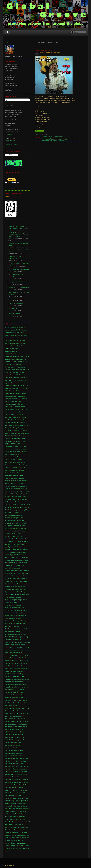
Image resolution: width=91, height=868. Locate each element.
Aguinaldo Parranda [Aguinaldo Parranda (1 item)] (11, 362)
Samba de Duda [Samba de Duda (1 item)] (19, 737)
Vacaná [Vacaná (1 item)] (17, 827)
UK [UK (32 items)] (29, 822)
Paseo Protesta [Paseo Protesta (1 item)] (9, 655)
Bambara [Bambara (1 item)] (7, 378)
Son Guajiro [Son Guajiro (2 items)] (8, 777)
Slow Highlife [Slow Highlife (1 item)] (11, 769)
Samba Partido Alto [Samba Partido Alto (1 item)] (10, 740)
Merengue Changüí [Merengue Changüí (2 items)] (10, 600)
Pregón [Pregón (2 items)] (7, 690)
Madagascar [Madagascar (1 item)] (20, 579)
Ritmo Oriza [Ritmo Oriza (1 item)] (24, 713)
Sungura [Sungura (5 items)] (7, 795)
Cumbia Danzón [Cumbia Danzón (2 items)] (9, 457)
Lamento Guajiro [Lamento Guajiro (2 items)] (17, 568)
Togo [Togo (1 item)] (6, 809)
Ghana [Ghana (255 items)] (27, 510)
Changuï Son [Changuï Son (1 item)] (9, 428)
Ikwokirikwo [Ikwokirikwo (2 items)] (8, 550)
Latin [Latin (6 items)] (21, 571)
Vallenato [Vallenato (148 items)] (22, 827)
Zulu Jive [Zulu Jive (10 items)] (27, 848)
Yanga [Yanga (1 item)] (11, 838)
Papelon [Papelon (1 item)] (21, 642)
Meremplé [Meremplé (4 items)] (26, 594)
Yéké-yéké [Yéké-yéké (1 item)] (17, 840)
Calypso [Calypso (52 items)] (27, 409)
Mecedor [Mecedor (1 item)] (18, 589)
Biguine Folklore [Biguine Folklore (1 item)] (9, 383)
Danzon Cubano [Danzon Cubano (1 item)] (17, 473)
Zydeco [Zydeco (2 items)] (7, 851)
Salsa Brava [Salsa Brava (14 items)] (8, 732)
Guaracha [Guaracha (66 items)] (24, 528)
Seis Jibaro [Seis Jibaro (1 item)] (16, 758)
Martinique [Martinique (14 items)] (8, 587)
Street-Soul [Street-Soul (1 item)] (15, 790)
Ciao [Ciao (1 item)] (11, 436)
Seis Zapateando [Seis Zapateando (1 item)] (10, 764)
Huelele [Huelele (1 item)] (25, 544)
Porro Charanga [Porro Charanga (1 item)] (16, 679)
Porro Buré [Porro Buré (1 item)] (8, 679)
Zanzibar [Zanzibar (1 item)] (20, 843)
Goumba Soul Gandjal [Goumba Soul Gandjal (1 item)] (11, 518)
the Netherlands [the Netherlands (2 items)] (21, 803)
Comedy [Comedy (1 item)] (18, 438)
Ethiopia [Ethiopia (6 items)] (14, 494)
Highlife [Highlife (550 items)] (14, 544)
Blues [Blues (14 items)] (6, 386)
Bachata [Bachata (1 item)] (22, 372)
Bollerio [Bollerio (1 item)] (14, 391)
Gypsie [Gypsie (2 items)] (11, 542)
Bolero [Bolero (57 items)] (16, 386)
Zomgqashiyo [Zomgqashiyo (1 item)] (17, 848)
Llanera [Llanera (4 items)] (22, 573)
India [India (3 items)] (13, 550)
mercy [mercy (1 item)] (7, 594)
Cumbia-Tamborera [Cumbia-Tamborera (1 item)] (15, 454)
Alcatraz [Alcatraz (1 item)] (7, 364)
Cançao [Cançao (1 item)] (24, 417)
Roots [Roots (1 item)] (20, 721)
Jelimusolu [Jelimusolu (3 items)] (8, 557)
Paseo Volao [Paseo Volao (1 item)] (18, 658)
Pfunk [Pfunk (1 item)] (18, 663)
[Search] (79, 32)
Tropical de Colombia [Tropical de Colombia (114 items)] (11, 814)
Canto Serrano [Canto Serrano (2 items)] (17, 417)
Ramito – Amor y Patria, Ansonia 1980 (47, 52)
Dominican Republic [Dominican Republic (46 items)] (11, 483)
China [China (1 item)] (6, 433)
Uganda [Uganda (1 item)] (25, 822)
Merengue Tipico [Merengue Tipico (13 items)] (10, 610)
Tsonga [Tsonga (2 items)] (7, 817)
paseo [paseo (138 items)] (7, 650)
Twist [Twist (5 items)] (14, 822)
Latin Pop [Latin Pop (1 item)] (7, 573)
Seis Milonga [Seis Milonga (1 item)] (8, 761)
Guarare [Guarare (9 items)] (21, 536)
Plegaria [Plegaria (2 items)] (7, 669)
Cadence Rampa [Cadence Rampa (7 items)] (19, 409)
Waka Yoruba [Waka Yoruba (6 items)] (15, 835)
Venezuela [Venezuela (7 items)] (15, 832)
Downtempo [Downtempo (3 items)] (20, 483)
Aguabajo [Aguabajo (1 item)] (24, 343)
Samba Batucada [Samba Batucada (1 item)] (18, 735)
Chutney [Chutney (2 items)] (7, 436)
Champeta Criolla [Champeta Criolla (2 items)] (18, 425)
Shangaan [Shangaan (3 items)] (8, 766)
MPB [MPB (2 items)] (22, 621)
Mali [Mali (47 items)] (25, 579)
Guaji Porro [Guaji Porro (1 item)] (18, 523)
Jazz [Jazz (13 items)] (15, 555)
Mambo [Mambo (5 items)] (7, 581)
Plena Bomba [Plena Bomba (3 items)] (18, 669)
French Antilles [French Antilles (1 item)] (15, 505)
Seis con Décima (63, 139)
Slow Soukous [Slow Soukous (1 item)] (20, 769)
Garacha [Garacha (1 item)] (7, 510)
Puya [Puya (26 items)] (22, 695)
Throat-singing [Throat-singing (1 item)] (9, 806)
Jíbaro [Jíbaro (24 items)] (25, 563)
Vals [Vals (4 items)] (27, 827)
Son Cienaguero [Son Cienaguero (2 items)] (9, 774)
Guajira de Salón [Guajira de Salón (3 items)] (20, 526)
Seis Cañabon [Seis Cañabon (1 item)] (18, 745)
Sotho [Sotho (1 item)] (21, 785)
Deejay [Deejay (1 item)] (21, 475)
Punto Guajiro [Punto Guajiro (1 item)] (9, 695)
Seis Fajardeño (53, 141)
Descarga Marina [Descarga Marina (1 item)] (16, 481)
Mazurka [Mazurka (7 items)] (24, 587)
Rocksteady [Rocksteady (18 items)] (8, 721)
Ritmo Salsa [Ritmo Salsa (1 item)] (18, 716)
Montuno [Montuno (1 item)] (13, 613)
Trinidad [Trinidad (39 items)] (14, 811)
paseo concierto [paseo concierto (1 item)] (25, 650)
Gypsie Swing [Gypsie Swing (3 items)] (18, 542)
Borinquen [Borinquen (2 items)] (8, 399)
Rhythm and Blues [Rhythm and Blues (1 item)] (10, 708)
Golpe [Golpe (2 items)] (16, 515)
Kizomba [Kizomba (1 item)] (22, 565)
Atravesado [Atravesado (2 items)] (18, 370)
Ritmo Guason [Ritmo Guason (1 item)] (9, 713)
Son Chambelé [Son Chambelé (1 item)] (22, 772)
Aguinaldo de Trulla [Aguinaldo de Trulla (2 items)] (23, 356)
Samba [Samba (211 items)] (25, 732)
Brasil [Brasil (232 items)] (25, 399)
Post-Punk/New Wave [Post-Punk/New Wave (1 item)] (16, 687)
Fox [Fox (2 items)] (28, 499)
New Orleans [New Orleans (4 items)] (16, 626)
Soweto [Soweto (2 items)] (17, 788)
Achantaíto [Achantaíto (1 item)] (15, 330)
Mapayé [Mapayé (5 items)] (7, 584)
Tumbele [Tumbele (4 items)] (7, 819)
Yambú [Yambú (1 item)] (7, 838)
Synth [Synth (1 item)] (19, 795)
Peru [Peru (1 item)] (14, 663)
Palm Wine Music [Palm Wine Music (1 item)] (10, 639)
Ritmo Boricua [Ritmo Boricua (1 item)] (9, 711)
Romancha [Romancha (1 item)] (15, 721)
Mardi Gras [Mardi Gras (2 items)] (13, 584)
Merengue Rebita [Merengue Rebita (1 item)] (10, 608)
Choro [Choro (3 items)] (22, 433)
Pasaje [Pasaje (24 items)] (23, 645)
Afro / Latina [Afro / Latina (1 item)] (22, 341)
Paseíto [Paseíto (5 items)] (25, 658)
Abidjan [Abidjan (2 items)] (12, 327)
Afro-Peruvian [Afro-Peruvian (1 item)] (9, 341)
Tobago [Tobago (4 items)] (25, 806)
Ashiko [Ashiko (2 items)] (13, 370)
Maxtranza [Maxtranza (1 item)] (14, 587)
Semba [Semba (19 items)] (17, 764)
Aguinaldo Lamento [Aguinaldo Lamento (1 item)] (21, 359)
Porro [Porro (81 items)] (6, 674)
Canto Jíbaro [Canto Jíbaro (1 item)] (8, 417)
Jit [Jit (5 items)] (19, 557)
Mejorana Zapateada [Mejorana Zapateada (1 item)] (11, 592)
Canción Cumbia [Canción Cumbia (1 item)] (10, 415)
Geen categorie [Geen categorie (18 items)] (15, 510)
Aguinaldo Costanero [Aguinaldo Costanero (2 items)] (11, 351)
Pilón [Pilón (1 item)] (10, 666)
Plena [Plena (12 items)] (12, 669)
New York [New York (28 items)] (14, 631)
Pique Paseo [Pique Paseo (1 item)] (21, 666)
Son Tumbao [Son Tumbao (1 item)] (15, 785)
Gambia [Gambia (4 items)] (16, 507)
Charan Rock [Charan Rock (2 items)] (9, 431)
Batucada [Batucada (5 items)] (19, 378)
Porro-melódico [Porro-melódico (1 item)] (9, 676)
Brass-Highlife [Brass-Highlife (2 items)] (9, 401)
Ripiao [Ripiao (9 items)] (23, 708)
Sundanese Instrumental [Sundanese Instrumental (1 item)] (18, 793)
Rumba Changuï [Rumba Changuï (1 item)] (10, 727)
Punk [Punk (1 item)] (13, 692)
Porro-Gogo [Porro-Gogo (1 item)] (20, 674)
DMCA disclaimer (9, 135)
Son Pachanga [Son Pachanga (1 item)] (9, 782)
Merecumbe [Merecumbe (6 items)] (12, 594)
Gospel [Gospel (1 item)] (20, 515)
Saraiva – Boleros (14, 308)
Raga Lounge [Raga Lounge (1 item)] (9, 700)
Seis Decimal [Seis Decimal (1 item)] (19, 753)
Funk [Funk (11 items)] (24, 505)
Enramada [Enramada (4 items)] (8, 494)
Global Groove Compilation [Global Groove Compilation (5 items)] (13, 512)
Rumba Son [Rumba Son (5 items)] (18, 727)
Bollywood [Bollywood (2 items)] (19, 391)
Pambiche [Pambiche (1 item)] (18, 639)
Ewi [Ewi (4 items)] (9, 497)
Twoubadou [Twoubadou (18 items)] (19, 822)
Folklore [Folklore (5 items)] (21, 499)
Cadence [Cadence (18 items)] (23, 407)
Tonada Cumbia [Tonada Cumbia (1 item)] (17, 809)
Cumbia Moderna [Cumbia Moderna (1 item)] (10, 462)
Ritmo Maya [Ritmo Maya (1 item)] (17, 713)
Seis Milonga (61, 141)
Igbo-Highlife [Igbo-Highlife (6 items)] (8, 547)
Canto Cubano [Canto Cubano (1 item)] (19, 415)
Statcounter (8, 196)
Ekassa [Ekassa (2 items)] (26, 489)
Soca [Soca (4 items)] (26, 769)
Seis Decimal (46, 141)
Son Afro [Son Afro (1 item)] (15, 772)
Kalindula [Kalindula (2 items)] (7, 565)
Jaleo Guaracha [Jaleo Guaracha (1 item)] (21, 552)
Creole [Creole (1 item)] (7, 452)
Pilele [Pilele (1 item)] (6, 666)
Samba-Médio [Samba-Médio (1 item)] (9, 735)
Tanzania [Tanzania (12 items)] (26, 801)
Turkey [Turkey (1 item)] (7, 822)
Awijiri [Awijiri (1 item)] (18, 372)
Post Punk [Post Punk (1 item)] (26, 687)
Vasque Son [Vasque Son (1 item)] (8, 832)
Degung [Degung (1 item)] (22, 478)
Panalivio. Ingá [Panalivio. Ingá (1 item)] (9, 642)
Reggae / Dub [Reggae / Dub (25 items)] (22, 703)
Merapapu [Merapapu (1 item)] (24, 592)
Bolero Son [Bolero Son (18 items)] (8, 391)
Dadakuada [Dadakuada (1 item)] (21, 468)
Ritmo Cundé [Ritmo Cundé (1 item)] (17, 711)
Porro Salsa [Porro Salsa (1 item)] (24, 684)
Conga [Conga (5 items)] (19, 441)
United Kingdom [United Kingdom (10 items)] (18, 825)
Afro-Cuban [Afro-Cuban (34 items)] (24, 335)
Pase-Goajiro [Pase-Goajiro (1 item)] (9, 647)
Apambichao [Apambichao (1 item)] (21, 367)
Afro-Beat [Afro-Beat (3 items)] (18, 335)
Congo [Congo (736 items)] (24, 441)
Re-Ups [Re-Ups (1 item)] (26, 700)
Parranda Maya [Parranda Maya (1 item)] (9, 645)
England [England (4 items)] (27, 491)
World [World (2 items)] (28, 835)
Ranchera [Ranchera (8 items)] (20, 700)
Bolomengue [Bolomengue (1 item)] (8, 393)
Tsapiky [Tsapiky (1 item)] (23, 814)
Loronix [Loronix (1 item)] (11, 576)
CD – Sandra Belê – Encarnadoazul (19, 270)
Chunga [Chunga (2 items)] (27, 433)
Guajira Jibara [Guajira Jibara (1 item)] (9, 528)
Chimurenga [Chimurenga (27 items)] (23, 431)
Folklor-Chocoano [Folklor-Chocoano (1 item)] (13, 499)
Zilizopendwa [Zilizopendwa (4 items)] (14, 846)
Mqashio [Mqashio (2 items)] (26, 621)
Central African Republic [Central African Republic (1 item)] (12, 423)
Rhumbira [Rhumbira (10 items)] (18, 706)
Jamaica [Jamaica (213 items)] (7, 555)
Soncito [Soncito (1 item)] (17, 774)
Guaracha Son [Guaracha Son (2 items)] (20, 534)
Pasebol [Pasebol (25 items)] (27, 647)
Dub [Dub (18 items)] (20, 486)
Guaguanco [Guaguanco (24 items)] (21, 520)
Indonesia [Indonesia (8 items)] (18, 550)
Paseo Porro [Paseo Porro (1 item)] (18, 653)
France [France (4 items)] (13, 502)
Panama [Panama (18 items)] (16, 642)
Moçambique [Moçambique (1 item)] (16, 621)
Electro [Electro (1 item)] (16, 491)
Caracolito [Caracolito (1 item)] (14, 420)
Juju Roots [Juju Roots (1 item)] (14, 563)
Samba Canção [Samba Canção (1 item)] (9, 737)
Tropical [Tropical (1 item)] (23, 811)
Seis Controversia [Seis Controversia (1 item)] (10, 753)
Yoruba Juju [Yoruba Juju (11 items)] (25, 838)
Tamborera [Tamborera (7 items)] (24, 798)
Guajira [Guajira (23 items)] (24, 523)
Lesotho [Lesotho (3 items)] (17, 573)
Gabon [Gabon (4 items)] (28, 505)
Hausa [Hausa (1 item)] (10, 544)
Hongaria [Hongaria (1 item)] (19, 544)
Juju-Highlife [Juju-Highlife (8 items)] (25, 560)
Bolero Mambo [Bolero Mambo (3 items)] (16, 388)
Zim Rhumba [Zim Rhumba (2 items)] (8, 848)
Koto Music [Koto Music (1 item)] (8, 568)
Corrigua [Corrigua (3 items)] (24, 446)
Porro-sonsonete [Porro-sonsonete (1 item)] (19, 676)
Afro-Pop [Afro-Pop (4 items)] (16, 341)
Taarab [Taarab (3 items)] (19, 798)
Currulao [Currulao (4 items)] (7, 468)
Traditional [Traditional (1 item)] (8, 811)
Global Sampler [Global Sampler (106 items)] (9, 515)
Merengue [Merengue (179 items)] (8, 597)
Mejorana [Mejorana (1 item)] (24, 589)
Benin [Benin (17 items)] (23, 380)
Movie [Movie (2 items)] (20, 618)
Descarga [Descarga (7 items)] (8, 481)
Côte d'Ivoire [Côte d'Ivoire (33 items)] (14, 468)
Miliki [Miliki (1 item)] (21, 610)
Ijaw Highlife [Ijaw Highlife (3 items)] (24, 547)
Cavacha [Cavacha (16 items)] (25, 420)
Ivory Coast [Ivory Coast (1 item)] (24, 550)
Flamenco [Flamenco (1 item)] (25, 497)
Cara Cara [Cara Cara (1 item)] (8, 420)
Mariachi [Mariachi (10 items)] (19, 584)
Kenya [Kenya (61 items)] (12, 565)
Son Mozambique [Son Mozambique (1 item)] (22, 780)
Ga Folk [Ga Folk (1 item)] (7, 507)
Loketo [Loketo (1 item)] (7, 576)
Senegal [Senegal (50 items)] (22, 764)
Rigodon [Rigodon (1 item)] (18, 708)
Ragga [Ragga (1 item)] (15, 700)
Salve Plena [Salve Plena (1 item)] (19, 732)
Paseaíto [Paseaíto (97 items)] (22, 647)
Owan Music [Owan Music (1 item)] (8, 637)
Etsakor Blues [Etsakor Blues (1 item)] (25, 494)
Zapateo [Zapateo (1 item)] (26, 843)
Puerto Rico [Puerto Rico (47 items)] (8, 692)
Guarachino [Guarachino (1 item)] (15, 536)
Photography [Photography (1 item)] (24, 663)
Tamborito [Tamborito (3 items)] (8, 801)
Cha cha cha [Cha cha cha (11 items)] (8, 425)
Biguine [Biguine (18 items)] (27, 380)
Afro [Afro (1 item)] (13, 335)
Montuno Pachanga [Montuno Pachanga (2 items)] (21, 616)
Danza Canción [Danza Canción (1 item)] (20, 470)
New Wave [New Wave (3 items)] (8, 631)
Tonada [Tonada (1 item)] (10, 809)
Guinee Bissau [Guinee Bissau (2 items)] (25, 539)
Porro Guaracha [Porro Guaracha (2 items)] (19, 682)
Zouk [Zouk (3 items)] (22, 848)
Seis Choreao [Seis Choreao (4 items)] (9, 748)
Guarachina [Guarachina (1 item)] (8, 536)
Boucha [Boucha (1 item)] (21, 399)
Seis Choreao (54, 139)
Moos (6, 42)
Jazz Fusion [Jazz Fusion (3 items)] (21, 555)
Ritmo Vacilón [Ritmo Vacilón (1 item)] (9, 719)
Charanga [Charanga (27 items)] (21, 428)
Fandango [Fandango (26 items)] (14, 497)
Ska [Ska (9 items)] (6, 769)
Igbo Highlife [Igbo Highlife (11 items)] (16, 547)
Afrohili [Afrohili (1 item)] (7, 343)
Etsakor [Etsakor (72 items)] (19, 494)
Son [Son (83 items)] (11, 772)
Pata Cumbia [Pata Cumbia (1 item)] (19, 661)
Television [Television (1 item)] (13, 803)
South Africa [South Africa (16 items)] (11, 788)
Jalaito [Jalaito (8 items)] (14, 552)
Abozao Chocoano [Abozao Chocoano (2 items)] (20, 327)
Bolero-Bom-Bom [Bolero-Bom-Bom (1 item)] (23, 386)
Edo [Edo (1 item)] (11, 489)
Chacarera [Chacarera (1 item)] (22, 423)
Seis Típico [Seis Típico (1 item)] (16, 761)
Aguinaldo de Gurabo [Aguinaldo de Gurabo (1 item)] (11, 356)
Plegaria (48, 139)
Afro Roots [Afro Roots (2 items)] (12, 343)
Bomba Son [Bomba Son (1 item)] (8, 396)
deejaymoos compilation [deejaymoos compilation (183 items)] (12, 478)
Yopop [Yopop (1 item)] (15, 838)
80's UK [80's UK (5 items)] (7, 327)
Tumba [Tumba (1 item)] (19, 817)
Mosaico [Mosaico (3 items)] (11, 618)
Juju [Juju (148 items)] (20, 560)
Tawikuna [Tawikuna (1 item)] (7, 803)
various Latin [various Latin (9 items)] (22, 830)
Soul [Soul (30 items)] (6, 788)
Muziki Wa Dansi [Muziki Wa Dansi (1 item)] (21, 624)
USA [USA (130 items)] (13, 827)
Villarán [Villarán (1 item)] (21, 832)
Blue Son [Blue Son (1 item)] (11, 386)
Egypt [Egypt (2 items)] (22, 489)
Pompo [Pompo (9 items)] (21, 671)
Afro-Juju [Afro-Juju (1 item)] (13, 338)
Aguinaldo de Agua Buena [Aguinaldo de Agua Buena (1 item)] (12, 354)
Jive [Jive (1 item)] (21, 557)
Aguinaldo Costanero (58, 137)
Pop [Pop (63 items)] (25, 671)
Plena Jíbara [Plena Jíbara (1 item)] (26, 669)
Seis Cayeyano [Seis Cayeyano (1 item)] (9, 745)
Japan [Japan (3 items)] (12, 555)
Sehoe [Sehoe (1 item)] (25, 740)
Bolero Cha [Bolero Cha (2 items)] (8, 388)
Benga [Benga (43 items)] (19, 380)
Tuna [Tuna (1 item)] (17, 819)
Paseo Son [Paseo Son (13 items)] (25, 655)
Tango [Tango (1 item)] (13, 801)
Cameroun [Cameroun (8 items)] (8, 412)
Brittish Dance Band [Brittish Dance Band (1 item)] (11, 404)
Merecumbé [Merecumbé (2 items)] (20, 594)
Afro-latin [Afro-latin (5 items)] (19, 338)
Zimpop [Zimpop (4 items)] (27, 846)
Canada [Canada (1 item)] (14, 412)
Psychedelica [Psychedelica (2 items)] (21, 690)
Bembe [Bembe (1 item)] (14, 380)
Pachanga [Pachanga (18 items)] (15, 637)
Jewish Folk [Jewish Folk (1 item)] (15, 557)
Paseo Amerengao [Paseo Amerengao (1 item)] (14, 650)
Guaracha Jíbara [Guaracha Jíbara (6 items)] (10, 531)
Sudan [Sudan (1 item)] (26, 790)
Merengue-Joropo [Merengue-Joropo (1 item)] (16, 597)
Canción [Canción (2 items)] (19, 412)
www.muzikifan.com (10, 140)
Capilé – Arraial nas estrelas (16, 299)
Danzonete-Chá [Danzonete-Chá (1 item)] (9, 475)
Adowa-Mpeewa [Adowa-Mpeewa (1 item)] (9, 333)
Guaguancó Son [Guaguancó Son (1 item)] (9, 523)
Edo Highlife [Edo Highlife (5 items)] (16, 489)
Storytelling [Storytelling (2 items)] (8, 790)
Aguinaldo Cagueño (47, 137)
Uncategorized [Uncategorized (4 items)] (9, 825)
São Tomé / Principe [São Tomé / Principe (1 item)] (11, 798)
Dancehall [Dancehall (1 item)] (8, 470)
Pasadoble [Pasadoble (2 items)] (17, 645)
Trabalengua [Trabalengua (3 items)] (26, 809)
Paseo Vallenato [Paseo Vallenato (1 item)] (9, 658)
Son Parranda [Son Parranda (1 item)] (18, 782)
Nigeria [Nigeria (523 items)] (19, 631)
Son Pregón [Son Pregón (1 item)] (26, 782)
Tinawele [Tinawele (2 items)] (16, 806)
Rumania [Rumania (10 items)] (25, 721)
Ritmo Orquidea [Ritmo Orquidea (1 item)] (9, 716)
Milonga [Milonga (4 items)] (25, 610)
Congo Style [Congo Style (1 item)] (8, 444)
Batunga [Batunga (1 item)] (25, 378)
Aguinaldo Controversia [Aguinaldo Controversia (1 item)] (12, 349)
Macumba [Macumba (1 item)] (13, 579)
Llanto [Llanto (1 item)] (27, 573)
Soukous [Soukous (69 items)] (26, 785)
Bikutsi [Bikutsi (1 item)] (21, 383)
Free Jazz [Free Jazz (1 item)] (8, 505)
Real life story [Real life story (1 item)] (9, 703)
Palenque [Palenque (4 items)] (26, 637)
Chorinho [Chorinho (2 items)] (17, 433)
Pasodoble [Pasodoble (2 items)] (12, 661)
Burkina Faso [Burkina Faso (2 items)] (9, 407)
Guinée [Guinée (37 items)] (7, 542)
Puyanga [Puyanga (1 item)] (17, 698)
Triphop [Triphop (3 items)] (18, 811)
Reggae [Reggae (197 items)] (15, 703)
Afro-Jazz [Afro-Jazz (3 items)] (7, 338)
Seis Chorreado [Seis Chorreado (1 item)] (18, 748)
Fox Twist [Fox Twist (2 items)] (7, 502)
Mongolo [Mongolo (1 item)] (7, 613)
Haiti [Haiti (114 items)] (6, 544)
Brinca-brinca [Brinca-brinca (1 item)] (17, 401)
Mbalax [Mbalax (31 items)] (7, 589)
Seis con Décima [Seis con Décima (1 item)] (18, 751)
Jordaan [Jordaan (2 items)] (25, 557)
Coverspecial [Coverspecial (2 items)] (22, 449)
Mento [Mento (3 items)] (19, 592)
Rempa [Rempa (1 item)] (7, 706)
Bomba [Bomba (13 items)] (15, 393)
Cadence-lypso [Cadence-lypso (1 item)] (9, 409)
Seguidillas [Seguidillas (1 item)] (20, 740)
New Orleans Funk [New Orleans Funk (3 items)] (10, 629)
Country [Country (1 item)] (7, 449)
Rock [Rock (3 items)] (15, 719)
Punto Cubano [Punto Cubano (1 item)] (20, 692)
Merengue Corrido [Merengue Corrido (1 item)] (22, 600)
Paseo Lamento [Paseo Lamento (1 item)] (9, 653)
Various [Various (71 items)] (7, 830)
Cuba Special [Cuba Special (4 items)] (16, 452)
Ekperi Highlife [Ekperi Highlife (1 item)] (9, 491)
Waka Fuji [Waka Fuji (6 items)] (8, 835)
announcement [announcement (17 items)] (9, 367)
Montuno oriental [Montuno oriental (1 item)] (10, 616)
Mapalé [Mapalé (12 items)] (25, 581)
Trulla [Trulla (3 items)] (19, 814)
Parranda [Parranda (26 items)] (27, 642)
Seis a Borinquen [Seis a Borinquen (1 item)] (16, 743)
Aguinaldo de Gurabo (61, 138)
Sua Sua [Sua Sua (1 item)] (21, 790)
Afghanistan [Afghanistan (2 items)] (8, 335)
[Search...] (17, 100)
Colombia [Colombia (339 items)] (22, 436)
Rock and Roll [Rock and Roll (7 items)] (21, 719)
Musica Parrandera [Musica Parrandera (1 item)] (10, 624)
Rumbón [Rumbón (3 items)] (24, 727)
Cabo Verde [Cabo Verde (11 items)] (16, 407)
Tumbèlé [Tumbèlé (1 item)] (13, 819)
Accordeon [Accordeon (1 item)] (8, 330)
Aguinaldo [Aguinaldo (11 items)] (8, 346)
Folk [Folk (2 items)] (6, 499)
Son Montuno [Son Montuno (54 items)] (16, 777)
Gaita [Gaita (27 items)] (11, 507)
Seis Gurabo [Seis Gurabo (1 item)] (8, 758)
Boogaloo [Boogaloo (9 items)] (22, 396)
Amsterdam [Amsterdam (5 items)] (13, 364)
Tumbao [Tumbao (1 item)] (23, 817)
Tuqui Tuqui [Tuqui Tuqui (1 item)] (22, 819)
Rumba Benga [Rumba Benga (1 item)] (23, 724)
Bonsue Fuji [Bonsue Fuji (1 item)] (15, 396)
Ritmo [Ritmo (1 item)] (27, 708)
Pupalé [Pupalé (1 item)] (15, 695)
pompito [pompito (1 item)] (17, 671)
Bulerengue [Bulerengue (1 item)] (20, 404)
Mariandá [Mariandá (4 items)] (25, 584)
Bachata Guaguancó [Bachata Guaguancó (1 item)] (11, 375)
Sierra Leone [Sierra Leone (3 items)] (19, 766)
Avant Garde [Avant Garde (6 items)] (26, 370)
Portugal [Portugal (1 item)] (7, 687)
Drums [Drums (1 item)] (16, 486)
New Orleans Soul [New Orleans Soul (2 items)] (21, 629)
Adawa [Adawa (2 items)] (20, 330)
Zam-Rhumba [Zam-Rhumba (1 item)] (9, 843)
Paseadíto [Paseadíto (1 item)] (16, 647)
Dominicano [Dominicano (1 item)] (25, 481)
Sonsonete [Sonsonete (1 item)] (8, 785)
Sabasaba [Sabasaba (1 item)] (8, 729)
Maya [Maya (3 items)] (19, 587)
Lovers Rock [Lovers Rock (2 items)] (22, 576)
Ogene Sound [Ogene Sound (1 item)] (9, 634)
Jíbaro (44, 139)
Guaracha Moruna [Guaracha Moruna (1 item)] (10, 534)
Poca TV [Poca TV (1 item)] (7, 671)
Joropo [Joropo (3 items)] (7, 560)
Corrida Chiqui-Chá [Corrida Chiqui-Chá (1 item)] (10, 446)
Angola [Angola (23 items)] (19, 364)
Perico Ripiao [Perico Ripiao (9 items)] (9, 663)
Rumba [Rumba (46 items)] (7, 724)
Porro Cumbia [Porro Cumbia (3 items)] (25, 679)
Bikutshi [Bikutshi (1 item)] (17, 383)
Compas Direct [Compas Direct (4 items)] (9, 441)
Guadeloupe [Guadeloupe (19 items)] (8, 520)
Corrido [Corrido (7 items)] (19, 446)
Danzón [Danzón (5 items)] (17, 475)
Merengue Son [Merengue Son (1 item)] (20, 608)
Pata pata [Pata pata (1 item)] (26, 661)
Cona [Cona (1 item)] (15, 441)
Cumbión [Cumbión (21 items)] (16, 465)
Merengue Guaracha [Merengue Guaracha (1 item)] (11, 602)
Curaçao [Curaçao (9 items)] (26, 465)
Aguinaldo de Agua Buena (49, 138)
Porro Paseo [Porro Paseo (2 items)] (8, 684)
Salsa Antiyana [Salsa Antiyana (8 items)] (19, 729)
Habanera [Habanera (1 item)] (25, 542)
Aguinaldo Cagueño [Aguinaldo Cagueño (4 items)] (17, 346)
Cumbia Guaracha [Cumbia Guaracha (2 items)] (10, 460)
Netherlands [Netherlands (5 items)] (8, 626)
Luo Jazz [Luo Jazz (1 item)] (7, 579)
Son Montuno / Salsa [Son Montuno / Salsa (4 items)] (11, 780)
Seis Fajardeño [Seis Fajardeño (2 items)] (19, 756)
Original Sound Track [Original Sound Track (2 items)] (19, 634)
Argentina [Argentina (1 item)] (8, 370)
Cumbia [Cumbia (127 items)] (7, 454)
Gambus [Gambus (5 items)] (21, 507)
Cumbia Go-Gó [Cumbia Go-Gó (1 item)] (19, 457)
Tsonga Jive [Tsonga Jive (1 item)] (13, 817)
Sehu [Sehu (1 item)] (6, 743)
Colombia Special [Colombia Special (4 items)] (10, 438)
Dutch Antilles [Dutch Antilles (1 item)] (25, 486)
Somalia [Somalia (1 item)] (7, 772)
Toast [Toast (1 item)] (21, 806)
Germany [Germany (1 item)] (22, 510)
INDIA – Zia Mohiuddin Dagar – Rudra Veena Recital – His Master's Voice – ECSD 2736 (19, 235)
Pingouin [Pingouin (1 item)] (14, 666)
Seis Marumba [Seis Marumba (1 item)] (24, 758)
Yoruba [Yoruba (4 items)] (19, 838)
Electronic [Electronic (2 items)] (21, 491)
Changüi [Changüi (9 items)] (15, 428)
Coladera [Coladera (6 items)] (16, 436)
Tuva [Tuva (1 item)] (11, 822)
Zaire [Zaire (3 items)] (22, 840)
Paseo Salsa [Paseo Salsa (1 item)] (18, 655)
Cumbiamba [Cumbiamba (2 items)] (19, 460)
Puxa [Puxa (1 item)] (19, 695)
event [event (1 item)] (6, 497)
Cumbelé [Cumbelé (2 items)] (23, 452)
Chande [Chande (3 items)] (25, 425)
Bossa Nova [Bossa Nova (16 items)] (15, 399)
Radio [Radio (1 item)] (22, 698)
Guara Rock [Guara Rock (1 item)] (8, 539)
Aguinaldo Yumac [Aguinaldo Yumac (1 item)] (22, 362)
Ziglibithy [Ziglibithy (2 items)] (7, 846)
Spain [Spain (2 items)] (22, 788)
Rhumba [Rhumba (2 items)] (12, 706)
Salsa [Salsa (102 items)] (13, 729)
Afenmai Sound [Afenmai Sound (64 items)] (19, 333)
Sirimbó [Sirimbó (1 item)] (25, 766)
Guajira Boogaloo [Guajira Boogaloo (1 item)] (10, 526)
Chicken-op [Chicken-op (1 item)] (16, 431)
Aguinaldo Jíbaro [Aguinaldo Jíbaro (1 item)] (10, 359)
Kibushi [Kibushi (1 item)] (17, 565)
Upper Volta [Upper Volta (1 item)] (8, 827)
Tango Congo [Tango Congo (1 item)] (19, 801)
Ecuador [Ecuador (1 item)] (7, 489)
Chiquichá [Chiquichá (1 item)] (11, 433)
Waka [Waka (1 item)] (25, 832)
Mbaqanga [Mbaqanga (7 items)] (12, 589)
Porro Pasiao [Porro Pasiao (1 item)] (16, 684)
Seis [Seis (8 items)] (9, 743)
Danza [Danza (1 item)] (13, 470)
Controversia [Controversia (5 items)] (16, 444)
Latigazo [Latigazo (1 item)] (17, 571)
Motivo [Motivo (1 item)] (16, 618)
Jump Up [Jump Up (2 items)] (20, 563)
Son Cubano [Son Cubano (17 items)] (23, 774)
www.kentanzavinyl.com (11, 144)
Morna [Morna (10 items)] (7, 618)
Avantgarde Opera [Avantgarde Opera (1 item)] (10, 372)
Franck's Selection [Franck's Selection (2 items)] (20, 502)
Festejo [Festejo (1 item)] (19, 497)
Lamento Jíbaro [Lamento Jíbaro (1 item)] (9, 571)
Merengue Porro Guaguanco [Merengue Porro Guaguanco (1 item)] (13, 605)
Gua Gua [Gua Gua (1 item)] (15, 520)
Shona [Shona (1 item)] (13, 766)
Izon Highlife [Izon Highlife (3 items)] (8, 552)
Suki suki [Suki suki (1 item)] (7, 793)
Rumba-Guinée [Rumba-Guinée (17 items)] (14, 724)
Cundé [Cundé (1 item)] (21, 465)
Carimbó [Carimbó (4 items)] (20, 420)
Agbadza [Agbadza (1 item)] (18, 343)
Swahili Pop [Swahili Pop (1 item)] (14, 795)
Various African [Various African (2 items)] (14, 830)
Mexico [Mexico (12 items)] (17, 610)
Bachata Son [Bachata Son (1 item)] (21, 375)
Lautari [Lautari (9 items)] (13, 573)
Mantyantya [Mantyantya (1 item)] (19, 581)
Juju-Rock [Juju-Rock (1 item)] (8, 563)
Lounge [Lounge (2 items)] (16, 576)
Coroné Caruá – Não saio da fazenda (19, 288)
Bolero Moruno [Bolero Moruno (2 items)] (25, 388)
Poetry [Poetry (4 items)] (12, 671)
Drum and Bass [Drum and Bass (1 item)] (9, 486)
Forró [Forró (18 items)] (25, 499)
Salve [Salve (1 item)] (14, 732)
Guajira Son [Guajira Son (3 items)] (17, 528)
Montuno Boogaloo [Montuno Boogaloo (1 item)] (21, 613)
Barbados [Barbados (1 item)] (13, 378)
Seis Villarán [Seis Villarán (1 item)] (23, 761)
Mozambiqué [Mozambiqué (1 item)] (8, 621)
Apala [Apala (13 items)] (15, 367)
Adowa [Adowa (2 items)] (24, 330)
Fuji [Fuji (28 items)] (21, 505)
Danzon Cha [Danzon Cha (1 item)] (8, 473)
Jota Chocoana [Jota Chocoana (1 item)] (14, 560)
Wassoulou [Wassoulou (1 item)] (22, 835)
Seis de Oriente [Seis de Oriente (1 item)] (9, 756)
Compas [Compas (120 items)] (23, 438)
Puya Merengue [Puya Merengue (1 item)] (9, 698)
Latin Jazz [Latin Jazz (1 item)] (26, 571)
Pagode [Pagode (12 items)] (21, 637)
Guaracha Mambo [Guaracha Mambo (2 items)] (20, 531)
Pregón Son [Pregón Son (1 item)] (13, 690)
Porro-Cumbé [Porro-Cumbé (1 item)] (12, 674)
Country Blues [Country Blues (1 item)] (14, 449)
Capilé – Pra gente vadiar (16, 304)
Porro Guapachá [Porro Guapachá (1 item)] (10, 682)
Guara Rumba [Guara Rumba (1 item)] (16, 539)
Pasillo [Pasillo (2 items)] (7, 661)
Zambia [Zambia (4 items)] (15, 843)
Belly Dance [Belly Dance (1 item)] (8, 380)
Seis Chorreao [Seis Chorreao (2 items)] (9, 751)
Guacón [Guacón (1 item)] (20, 518)
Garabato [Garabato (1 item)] (26, 507)
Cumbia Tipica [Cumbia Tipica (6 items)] (9, 465)
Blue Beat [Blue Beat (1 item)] (27, 383)
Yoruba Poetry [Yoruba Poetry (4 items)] (9, 840)
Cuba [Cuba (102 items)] (11, 452)
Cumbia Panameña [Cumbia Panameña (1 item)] (21, 462)
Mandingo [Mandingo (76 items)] (12, 581)
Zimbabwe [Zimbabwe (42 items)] (21, 846)
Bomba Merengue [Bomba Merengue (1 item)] (22, 393)
